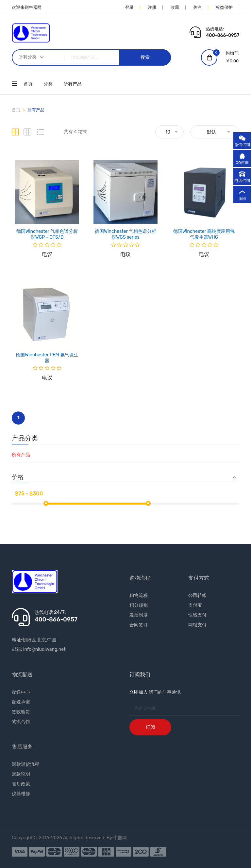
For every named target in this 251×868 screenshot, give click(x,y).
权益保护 (224, 7)
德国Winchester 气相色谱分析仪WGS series (125, 234)
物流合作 (21, 722)
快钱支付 (197, 615)
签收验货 (21, 712)
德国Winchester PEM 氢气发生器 (47, 358)
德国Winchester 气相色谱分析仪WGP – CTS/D (47, 234)
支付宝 (195, 605)
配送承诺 (21, 702)
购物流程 (139, 595)
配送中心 (21, 692)
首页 (28, 84)
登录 (129, 7)
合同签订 (139, 625)
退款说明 (21, 774)
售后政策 (21, 784)
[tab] (15, 132)
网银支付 (197, 625)
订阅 (150, 727)
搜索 (145, 57)
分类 (48, 84)
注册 (152, 7)
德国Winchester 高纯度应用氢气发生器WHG (204, 234)
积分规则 (139, 605)
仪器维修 (21, 794)
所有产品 (73, 84)
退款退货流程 (25, 764)
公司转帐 (197, 595)
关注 (197, 7)
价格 (18, 477)
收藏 (175, 7)
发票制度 (139, 615)
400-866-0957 (223, 35)
